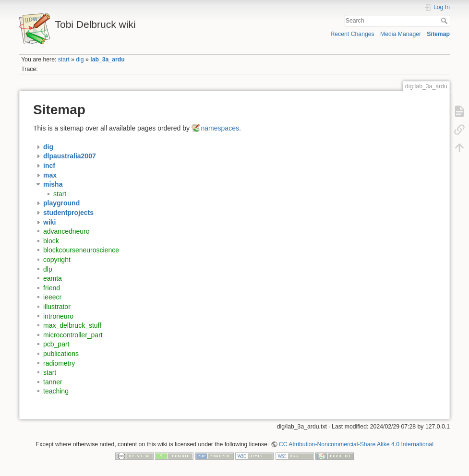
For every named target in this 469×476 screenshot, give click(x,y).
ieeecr (52, 297)
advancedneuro (66, 231)
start (64, 59)
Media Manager (401, 34)
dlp (48, 269)
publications (61, 354)
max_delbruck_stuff (72, 325)
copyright (57, 260)
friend (52, 288)
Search (445, 21)
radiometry (59, 363)
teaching (56, 391)
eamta (53, 278)
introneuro (58, 316)
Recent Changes (352, 34)
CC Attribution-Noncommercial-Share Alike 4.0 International (356, 444)
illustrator (57, 307)
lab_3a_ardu (108, 59)
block (51, 241)
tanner (53, 382)
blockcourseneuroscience (81, 250)
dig (80, 59)
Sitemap (438, 34)
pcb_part (56, 344)
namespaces (220, 128)
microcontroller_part (73, 335)
